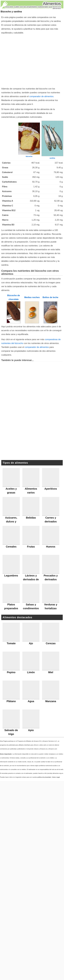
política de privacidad (44, 777)
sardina (52, 158)
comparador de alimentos (41, 96)
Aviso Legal (56, 777)
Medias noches (32, 297)
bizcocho (29, 156)
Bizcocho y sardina (11, 12)
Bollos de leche (50, 297)
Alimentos (52, 4)
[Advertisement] (31, 60)
